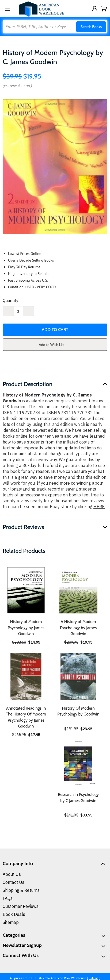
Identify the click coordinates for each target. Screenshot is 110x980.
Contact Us (14, 882)
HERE (99, 507)
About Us (12, 874)
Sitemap (11, 922)
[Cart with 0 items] (104, 9)
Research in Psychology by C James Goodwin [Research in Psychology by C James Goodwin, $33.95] (78, 798)
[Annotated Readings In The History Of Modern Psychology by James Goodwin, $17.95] (26, 677)
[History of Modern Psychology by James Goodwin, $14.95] (26, 590)
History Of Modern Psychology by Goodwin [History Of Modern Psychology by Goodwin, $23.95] (78, 711)
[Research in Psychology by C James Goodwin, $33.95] (79, 763)
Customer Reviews (21, 906)
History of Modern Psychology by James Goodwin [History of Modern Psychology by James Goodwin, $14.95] (26, 628)
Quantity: (11, 300)
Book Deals (14, 914)
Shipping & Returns (21, 890)
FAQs (8, 898)
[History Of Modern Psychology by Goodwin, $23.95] (79, 677)
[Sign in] (95, 9)
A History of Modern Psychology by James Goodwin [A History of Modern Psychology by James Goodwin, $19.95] (78, 628)
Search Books (91, 27)
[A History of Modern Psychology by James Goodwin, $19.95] (79, 590)
